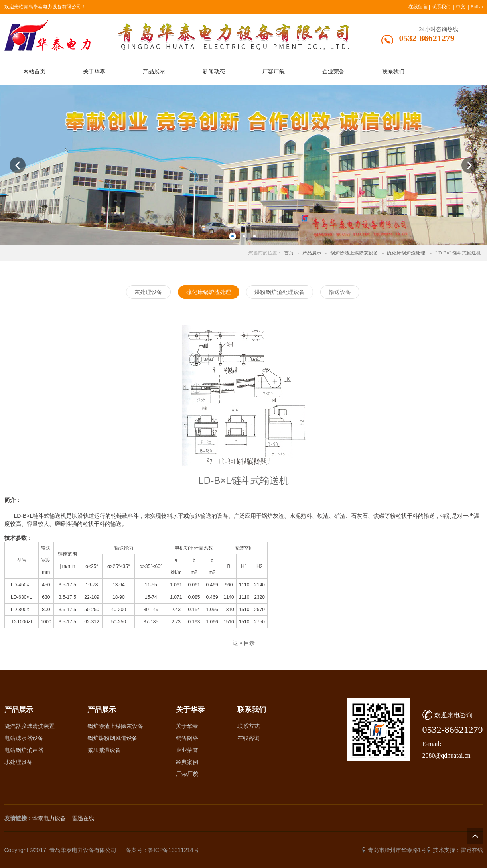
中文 (461, 7)
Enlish (477, 7)
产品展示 (312, 253)
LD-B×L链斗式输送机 (458, 253)
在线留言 (418, 7)
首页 (289, 253)
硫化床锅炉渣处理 (406, 253)
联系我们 (441, 7)
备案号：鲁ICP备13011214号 (162, 850)
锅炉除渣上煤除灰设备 (354, 253)
